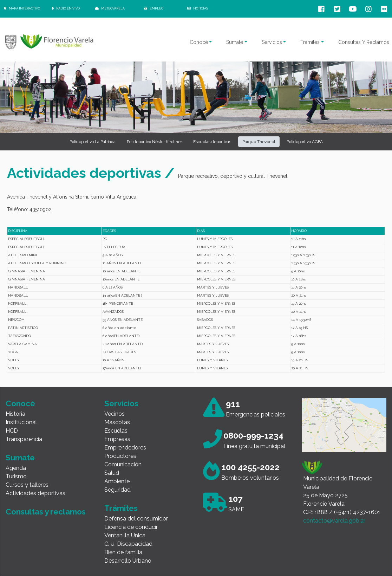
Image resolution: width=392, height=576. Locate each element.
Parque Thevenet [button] (259, 142)
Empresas (117, 439)
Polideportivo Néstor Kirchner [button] (154, 142)
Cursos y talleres (27, 485)
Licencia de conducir (131, 527)
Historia (15, 414)
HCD (12, 431)
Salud (112, 473)
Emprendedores (125, 448)
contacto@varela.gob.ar (334, 521)
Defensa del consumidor (136, 519)
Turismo (16, 476)
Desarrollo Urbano (128, 561)
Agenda (16, 468)
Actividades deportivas (35, 493)
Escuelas (116, 431)
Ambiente (117, 481)
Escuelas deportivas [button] (212, 142)
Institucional (21, 422)
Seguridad (117, 490)
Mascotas (117, 422)
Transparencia (24, 439)
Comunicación (123, 464)
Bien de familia (123, 552)
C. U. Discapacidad (128, 544)
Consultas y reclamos (46, 512)
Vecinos (115, 414)
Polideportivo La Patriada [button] (93, 142)
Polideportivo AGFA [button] (305, 142)
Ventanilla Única (125, 535)
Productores (120, 456)
